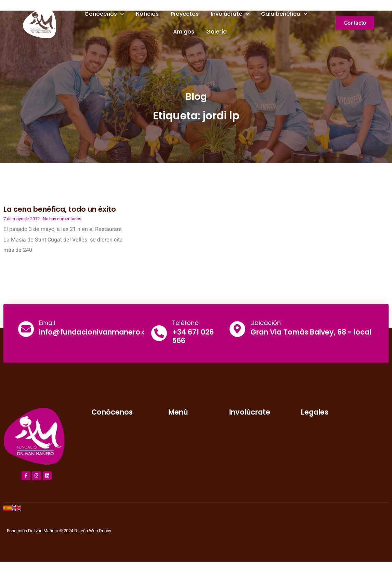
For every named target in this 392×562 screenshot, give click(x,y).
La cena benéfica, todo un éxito (60, 209)
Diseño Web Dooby (93, 531)
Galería (217, 32)
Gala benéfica (284, 14)
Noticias (147, 14)
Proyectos (185, 14)
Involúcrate (230, 14)
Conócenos (104, 14)
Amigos (184, 32)
